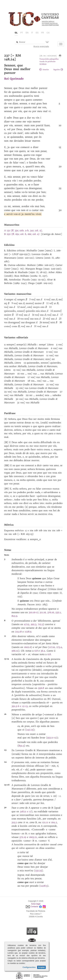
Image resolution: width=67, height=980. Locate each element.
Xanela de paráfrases (47, 62)
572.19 (23, 837)
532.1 (58, 612)
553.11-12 (52, 738)
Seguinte (58, 70)
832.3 (21, 746)
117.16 (52, 647)
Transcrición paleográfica (49, 59)
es (37, 33)
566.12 (15, 651)
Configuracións (29, 967)
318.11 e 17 (26, 811)
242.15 (30, 730)
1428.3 (44, 886)
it (32, 33)
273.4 (59, 647)
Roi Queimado (14, 79)
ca (48, 33)
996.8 (41, 688)
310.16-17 (33, 612)
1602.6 (27, 647)
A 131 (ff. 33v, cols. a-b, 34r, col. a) (23, 230)
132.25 (38, 871)
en (27, 33)
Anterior (44, 70)
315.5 (14, 822)
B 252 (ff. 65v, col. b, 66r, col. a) (22, 234)
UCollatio (43, 64)
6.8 (36, 651)
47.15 (27, 624)
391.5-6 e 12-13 (20, 706)
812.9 (14, 616)
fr (43, 33)
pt (22, 33)
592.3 (33, 624)
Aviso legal (36, 904)
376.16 (51, 612)
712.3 (40, 624)
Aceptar (41, 967)
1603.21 (33, 837)
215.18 (18, 632)
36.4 (43, 651)
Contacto (34, 907)
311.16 (43, 612)
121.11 (45, 822)
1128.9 (28, 632)
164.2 (54, 822)
